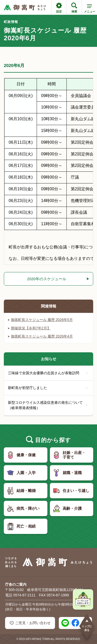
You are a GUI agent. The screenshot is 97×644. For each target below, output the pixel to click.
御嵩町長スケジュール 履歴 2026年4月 (40, 336)
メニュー (90, 9)
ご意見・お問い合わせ (30, 623)
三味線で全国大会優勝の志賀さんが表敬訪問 (48, 373)
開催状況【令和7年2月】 (29, 328)
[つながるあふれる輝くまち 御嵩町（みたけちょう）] (25, 8)
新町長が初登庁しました (48, 388)
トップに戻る (87, 625)
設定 (59, 8)
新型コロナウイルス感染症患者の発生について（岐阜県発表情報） (48, 405)
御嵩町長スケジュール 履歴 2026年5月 (40, 320)
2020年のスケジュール (46, 279)
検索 (74, 8)
